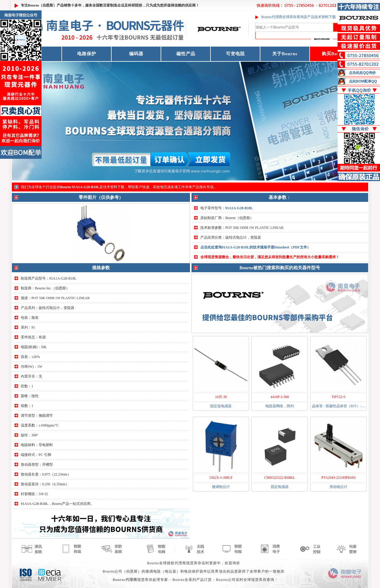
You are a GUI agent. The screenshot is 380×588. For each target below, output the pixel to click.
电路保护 (87, 54)
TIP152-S (339, 397)
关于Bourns (285, 54)
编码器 (136, 54)
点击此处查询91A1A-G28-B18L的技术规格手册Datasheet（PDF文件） (255, 247)
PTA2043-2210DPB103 (338, 478)
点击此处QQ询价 (362, 73)
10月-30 (221, 397)
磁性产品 (186, 54)
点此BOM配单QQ (363, 81)
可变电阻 (235, 54)
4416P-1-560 (280, 397)
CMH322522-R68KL (280, 478)
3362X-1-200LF (221, 478)
